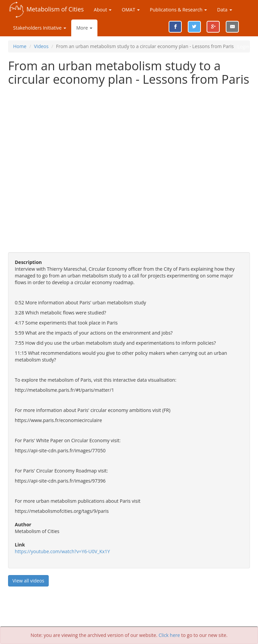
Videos (41, 46)
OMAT (131, 10)
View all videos (28, 581)
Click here (169, 635)
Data (224, 10)
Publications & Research (178, 10)
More (84, 28)
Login (243, 47)
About (103, 10)
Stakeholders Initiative (40, 28)
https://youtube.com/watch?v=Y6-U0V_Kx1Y (62, 551)
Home (20, 46)
